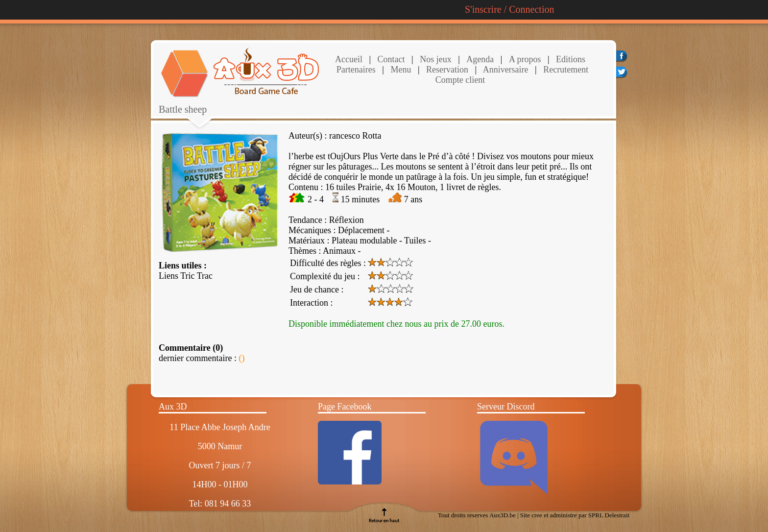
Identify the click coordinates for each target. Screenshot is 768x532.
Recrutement (565, 70)
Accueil (349, 59)
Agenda (480, 59)
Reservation (446, 70)
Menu (401, 70)
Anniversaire (504, 70)
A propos (525, 59)
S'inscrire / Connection (509, 9)
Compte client (460, 80)
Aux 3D (173, 407)
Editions (571, 59)
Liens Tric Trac (186, 276)
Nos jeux (435, 59)
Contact (390, 59)
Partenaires (356, 70)
